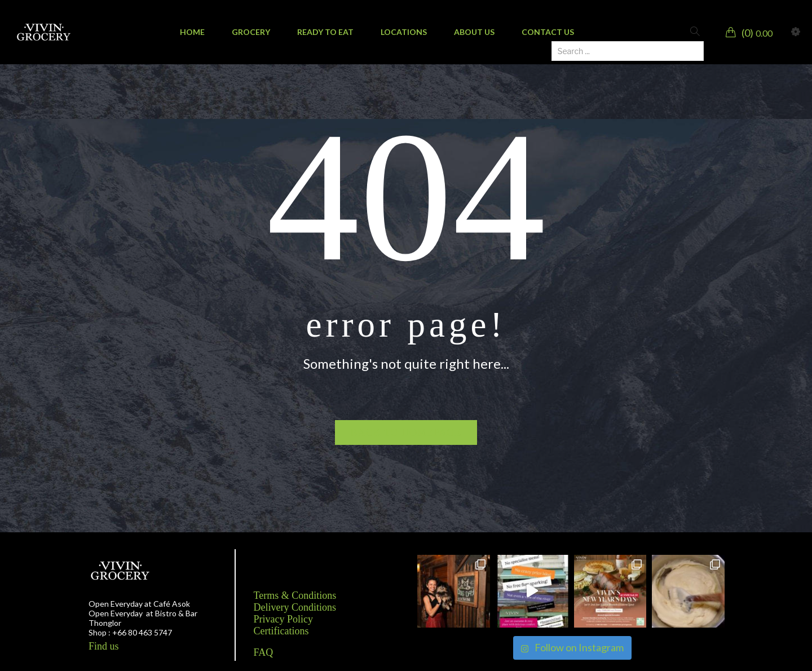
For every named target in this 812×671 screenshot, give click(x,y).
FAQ (264, 652)
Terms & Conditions (295, 595)
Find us (104, 646)
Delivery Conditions (295, 607)
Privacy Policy (284, 619)
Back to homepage (406, 432)
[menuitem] (192, 32)
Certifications (281, 631)
